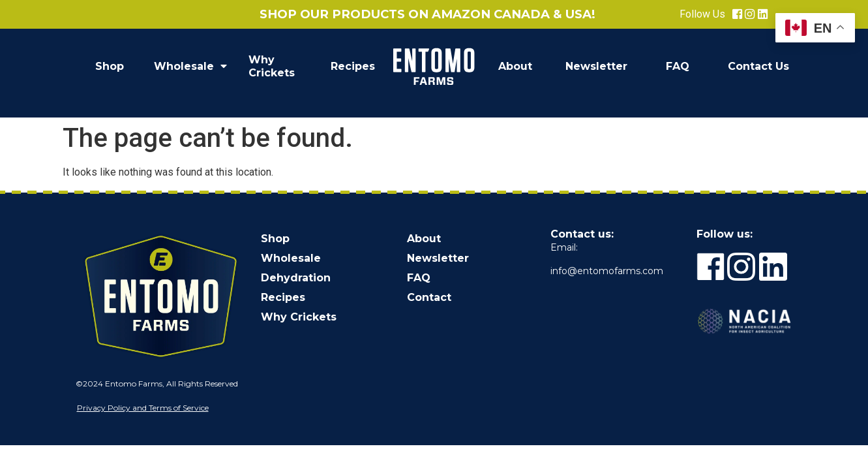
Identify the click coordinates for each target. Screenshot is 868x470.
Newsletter (596, 66)
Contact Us (758, 66)
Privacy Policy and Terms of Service (143, 408)
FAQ (678, 66)
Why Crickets (272, 66)
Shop (110, 66)
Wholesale (190, 67)
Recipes (353, 66)
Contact (429, 297)
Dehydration (296, 278)
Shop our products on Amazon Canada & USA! (427, 14)
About (515, 66)
